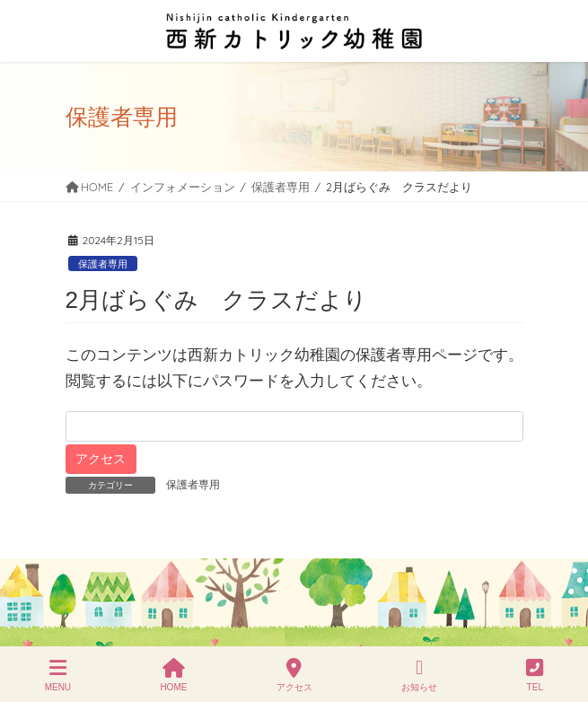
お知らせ (419, 675)
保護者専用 (103, 264)
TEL (535, 675)
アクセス (294, 675)
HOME (173, 675)
